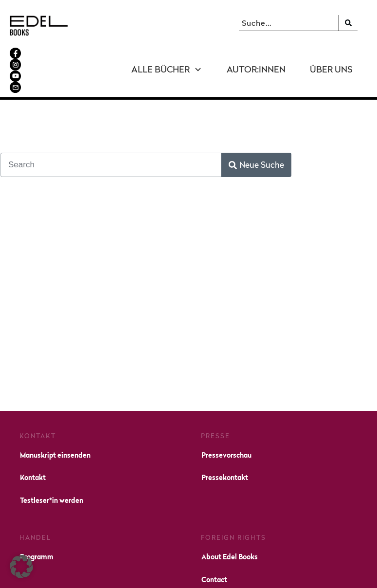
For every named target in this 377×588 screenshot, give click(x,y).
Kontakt (33, 435)
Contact (214, 537)
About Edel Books (230, 514)
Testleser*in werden (52, 457)
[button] (21, 567)
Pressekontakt (225, 435)
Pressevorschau (226, 412)
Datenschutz (285, 573)
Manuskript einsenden (55, 412)
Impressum (238, 573)
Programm (37, 514)
